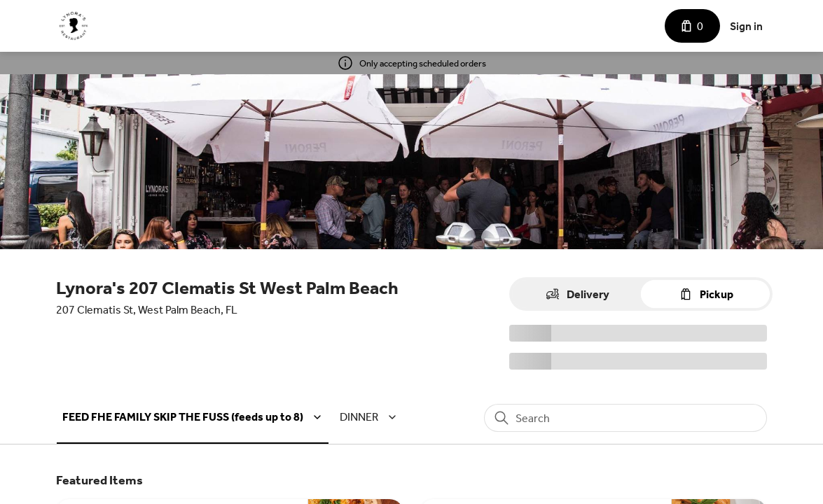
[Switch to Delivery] (576, 294)
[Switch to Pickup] (705, 294)
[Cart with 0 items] (692, 26)
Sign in (746, 26)
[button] (194, 417)
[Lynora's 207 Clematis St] (74, 26)
